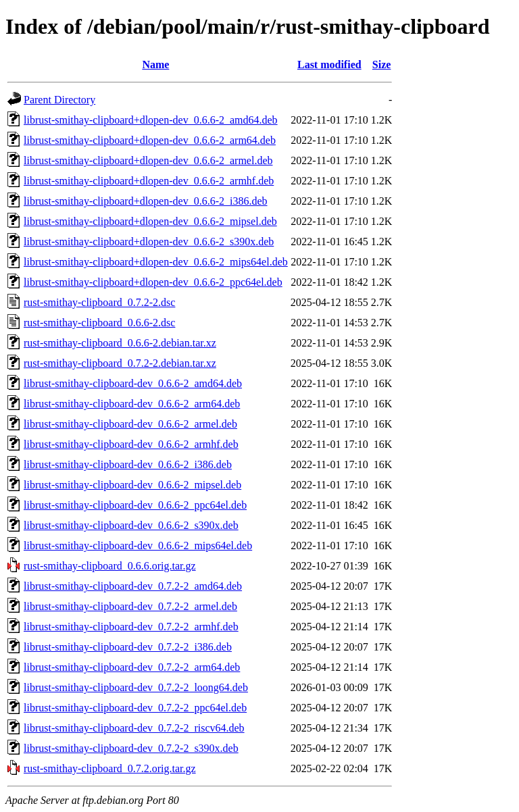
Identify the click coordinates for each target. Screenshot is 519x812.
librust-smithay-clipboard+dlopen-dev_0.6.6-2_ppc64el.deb (153, 282)
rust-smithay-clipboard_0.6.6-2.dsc (99, 323)
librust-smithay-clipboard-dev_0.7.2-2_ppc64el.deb (135, 708)
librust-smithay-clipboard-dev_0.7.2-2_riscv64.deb (134, 728)
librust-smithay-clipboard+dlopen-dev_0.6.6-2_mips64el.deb (156, 262)
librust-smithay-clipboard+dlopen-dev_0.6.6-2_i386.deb (146, 201)
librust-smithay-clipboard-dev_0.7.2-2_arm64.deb (132, 667)
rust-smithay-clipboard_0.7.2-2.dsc (99, 302)
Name (155, 65)
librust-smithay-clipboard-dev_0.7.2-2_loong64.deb (136, 687)
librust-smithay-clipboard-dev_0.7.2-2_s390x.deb (131, 748)
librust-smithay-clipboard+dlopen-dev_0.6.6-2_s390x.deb (149, 242)
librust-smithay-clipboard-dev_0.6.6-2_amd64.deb (133, 383)
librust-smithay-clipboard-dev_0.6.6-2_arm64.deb (132, 404)
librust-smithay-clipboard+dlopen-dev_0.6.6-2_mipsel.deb (150, 221)
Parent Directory (59, 100)
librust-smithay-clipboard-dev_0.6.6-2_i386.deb (128, 464)
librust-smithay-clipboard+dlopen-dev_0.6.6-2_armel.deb (148, 160)
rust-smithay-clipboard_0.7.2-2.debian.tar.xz (120, 363)
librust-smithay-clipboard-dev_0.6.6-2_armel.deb (130, 424)
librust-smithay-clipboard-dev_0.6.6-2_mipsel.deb (132, 485)
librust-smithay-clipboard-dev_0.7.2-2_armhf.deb (131, 627)
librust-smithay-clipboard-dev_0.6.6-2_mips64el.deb (138, 545)
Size (382, 65)
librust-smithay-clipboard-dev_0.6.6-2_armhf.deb (131, 444)
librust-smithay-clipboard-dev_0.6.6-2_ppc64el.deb (135, 505)
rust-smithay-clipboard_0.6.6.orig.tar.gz (110, 566)
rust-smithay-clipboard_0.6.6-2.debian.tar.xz (120, 343)
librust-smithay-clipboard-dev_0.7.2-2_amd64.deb (133, 586)
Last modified (329, 65)
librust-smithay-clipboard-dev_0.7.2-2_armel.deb (130, 606)
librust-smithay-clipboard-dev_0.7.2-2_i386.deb (128, 647)
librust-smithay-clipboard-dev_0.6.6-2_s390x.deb (131, 525)
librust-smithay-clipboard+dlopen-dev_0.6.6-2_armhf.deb (149, 181)
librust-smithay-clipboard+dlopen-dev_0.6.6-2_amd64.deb (151, 120)
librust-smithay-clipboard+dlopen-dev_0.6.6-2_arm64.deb (150, 140)
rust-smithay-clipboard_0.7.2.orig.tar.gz (110, 768)
